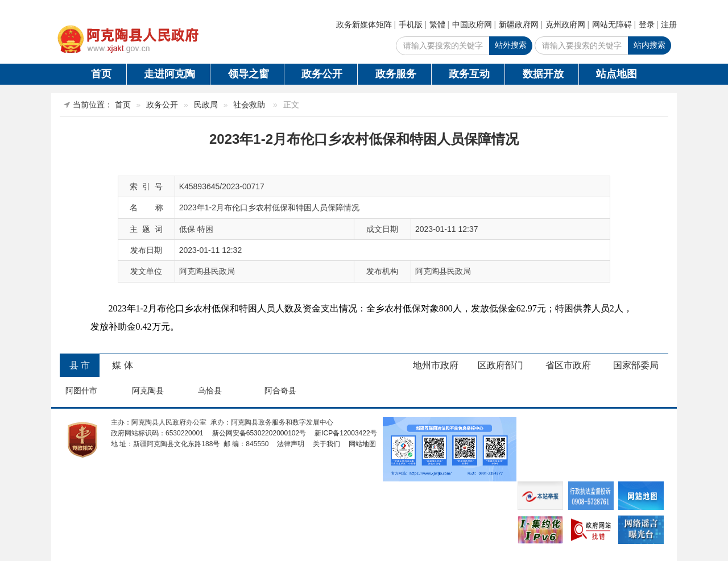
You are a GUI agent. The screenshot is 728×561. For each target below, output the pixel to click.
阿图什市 (81, 390)
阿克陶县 (148, 390)
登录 (647, 24)
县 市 (80, 365)
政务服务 (396, 74)
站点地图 (617, 74)
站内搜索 (650, 45)
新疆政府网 (519, 24)
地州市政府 (436, 365)
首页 (101, 74)
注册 (669, 24)
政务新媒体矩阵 (364, 24)
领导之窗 (249, 74)
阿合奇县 (280, 390)
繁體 (437, 24)
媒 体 (122, 365)
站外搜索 (511, 45)
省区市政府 (568, 365)
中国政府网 (472, 24)
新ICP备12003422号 (346, 433)
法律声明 (291, 444)
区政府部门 (500, 365)
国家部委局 (636, 365)
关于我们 (326, 444)
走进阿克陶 (169, 74)
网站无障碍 (612, 24)
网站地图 (362, 444)
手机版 (411, 24)
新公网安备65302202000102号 (259, 433)
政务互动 (469, 74)
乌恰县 (210, 390)
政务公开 (322, 74)
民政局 (206, 105)
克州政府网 (565, 24)
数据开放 (543, 74)
